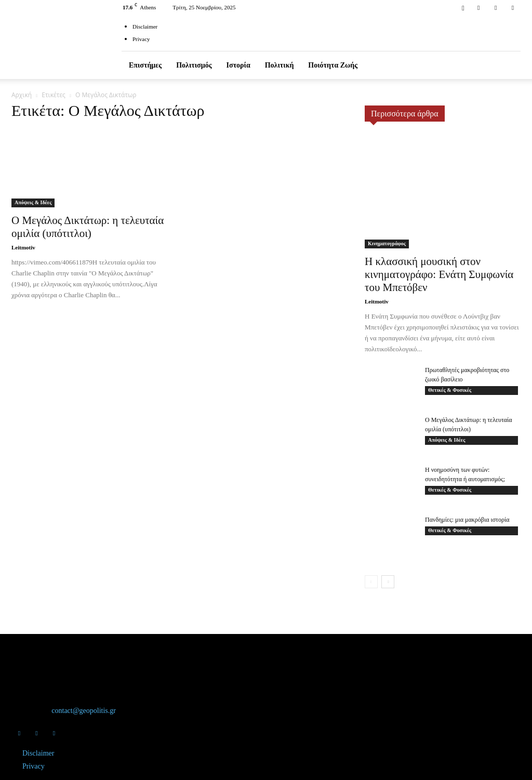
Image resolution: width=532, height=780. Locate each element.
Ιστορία (238, 65)
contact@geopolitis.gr (84, 711)
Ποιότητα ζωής (333, 65)
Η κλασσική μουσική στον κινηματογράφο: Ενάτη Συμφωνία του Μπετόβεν (439, 274)
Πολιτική (280, 65)
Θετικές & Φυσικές (450, 390)
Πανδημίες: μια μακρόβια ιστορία (467, 520)
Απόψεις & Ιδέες (33, 202)
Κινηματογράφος (387, 243)
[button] (463, 7)
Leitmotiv (23, 247)
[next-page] (388, 582)
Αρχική (22, 95)
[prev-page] (371, 582)
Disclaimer (145, 27)
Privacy (141, 39)
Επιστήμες (145, 65)
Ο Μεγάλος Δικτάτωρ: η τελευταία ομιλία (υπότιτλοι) (88, 227)
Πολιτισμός (194, 65)
